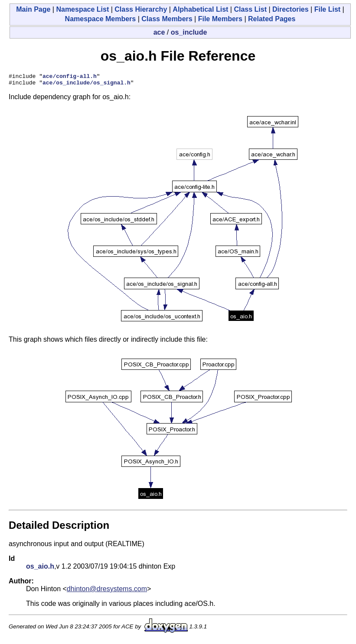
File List (327, 9)
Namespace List (82, 9)
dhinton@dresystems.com (107, 591)
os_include (189, 32)
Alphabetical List (200, 9)
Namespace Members (101, 19)
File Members (220, 19)
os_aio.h (40, 569)
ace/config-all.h (70, 77)
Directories (291, 9)
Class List (250, 9)
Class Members (167, 19)
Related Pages (272, 19)
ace (159, 32)
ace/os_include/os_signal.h (87, 85)
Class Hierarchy (141, 9)
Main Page (33, 9)
